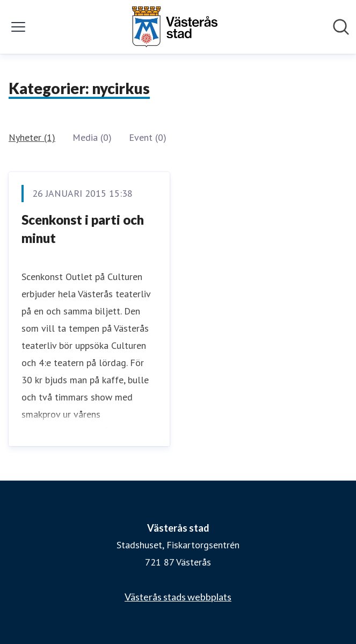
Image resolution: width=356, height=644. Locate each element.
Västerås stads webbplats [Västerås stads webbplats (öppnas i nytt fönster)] (178, 597)
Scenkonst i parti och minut (83, 229)
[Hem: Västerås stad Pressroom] (175, 27)
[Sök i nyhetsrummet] (341, 27)
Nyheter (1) (32, 137)
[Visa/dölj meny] (18, 27)
